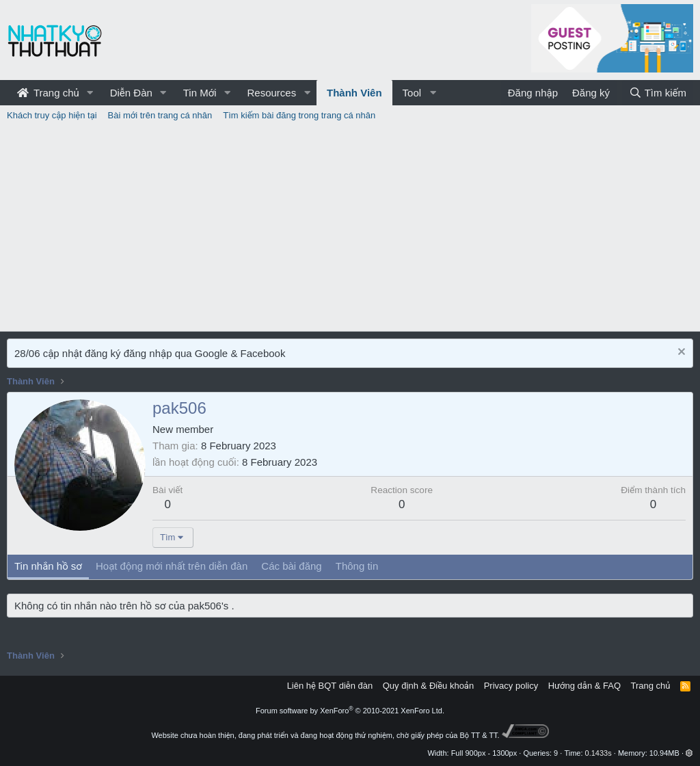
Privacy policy (511, 686)
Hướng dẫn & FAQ (584, 686)
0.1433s (598, 753)
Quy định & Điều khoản (428, 686)
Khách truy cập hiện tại (52, 115)
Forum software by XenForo (350, 711)
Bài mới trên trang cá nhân (160, 115)
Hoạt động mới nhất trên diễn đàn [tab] (172, 566)
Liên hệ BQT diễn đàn (330, 686)
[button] (90, 93)
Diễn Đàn (131, 93)
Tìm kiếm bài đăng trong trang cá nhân (299, 115)
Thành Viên (354, 93)
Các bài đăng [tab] (291, 566)
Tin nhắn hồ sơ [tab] (48, 566)
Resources (271, 93)
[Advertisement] (350, 228)
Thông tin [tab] (357, 566)
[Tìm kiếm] (658, 93)
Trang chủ (48, 93)
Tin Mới (200, 93)
